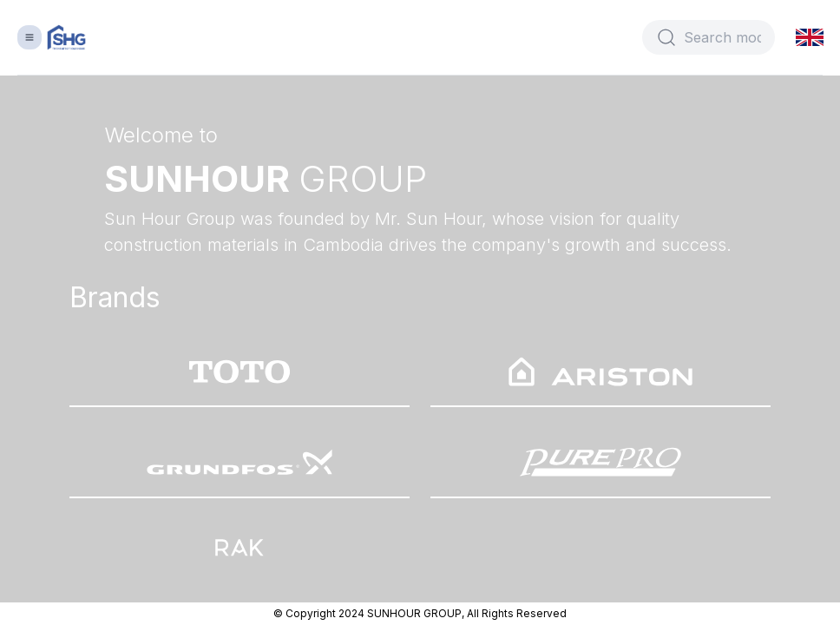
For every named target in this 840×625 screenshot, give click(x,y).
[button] (811, 37)
